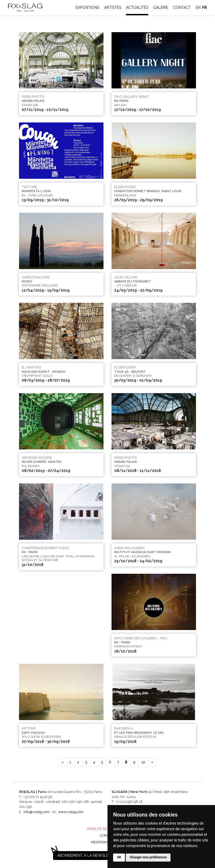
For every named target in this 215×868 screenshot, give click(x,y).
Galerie (161, 8)
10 (143, 762)
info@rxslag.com (36, 812)
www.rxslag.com (71, 812)
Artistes (113, 8)
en (198, 8)
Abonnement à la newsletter (87, 855)
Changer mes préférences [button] (148, 857)
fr (205, 8)
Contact (182, 8)
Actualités (137, 8)
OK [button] (119, 857)
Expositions (87, 8)
